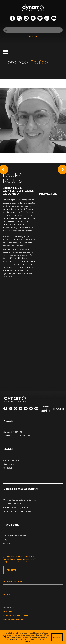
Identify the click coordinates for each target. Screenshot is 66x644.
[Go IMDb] (54, 19)
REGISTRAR (12, 570)
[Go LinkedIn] (47, 19)
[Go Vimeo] (40, 19)
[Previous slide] (3, 169)
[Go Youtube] (33, 19)
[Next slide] (63, 169)
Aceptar (57, 637)
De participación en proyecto (16, 616)
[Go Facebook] (12, 19)
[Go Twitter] (19, 19)
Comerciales (9, 612)
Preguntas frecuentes (14, 581)
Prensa (7, 595)
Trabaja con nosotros (45, 409)
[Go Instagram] (26, 19)
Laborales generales (13, 620)
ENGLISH (33, 36)
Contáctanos (58, 409)
